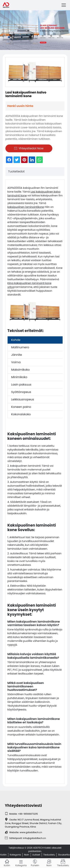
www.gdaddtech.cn (31, 832)
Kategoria (15, 855)
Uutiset (36, 855)
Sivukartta (64, 855)
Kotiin (4, 855)
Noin (27, 855)
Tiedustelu (49, 855)
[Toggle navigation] (64, 5)
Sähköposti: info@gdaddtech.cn (25, 838)
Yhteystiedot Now (29, 148)
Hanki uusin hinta (20, 106)
